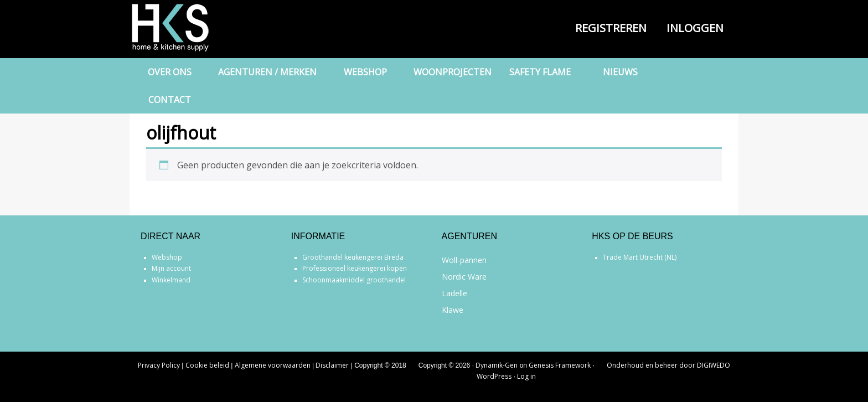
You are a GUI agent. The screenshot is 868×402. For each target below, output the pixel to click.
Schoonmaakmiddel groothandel (354, 280)
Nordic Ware (464, 277)
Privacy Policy (159, 365)
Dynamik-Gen (497, 365)
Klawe (453, 310)
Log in (526, 376)
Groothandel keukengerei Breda (353, 257)
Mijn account (171, 268)
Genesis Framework (560, 365)
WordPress (494, 376)
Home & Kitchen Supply (185, 28)
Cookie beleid (207, 365)
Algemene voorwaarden (273, 365)
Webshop (167, 257)
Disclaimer (332, 365)
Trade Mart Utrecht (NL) (640, 257)
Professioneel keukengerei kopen (355, 268)
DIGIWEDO (714, 365)
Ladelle (454, 293)
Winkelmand (171, 280)
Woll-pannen (464, 260)
